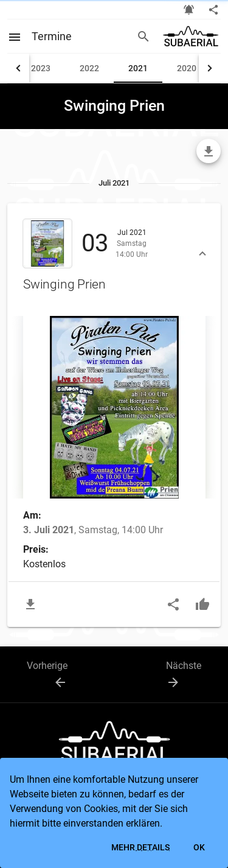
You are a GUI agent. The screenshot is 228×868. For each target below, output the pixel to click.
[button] (114, 255)
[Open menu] (19, 36)
